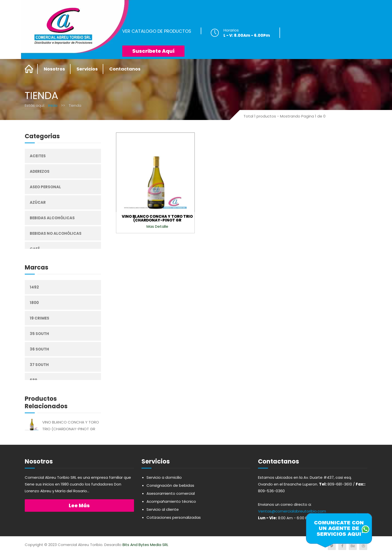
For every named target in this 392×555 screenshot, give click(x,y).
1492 (34, 287)
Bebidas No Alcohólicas (56, 233)
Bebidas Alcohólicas (52, 218)
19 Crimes (39, 318)
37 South (39, 365)
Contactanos (125, 69)
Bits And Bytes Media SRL (145, 545)
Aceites (38, 156)
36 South (39, 349)
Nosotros (54, 69)
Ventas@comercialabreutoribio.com (292, 511)
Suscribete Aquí (153, 51)
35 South (39, 334)
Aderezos (40, 171)
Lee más (79, 505)
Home (29, 69)
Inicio (53, 105)
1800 (34, 303)
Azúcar (38, 202)
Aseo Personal (45, 187)
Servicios (87, 69)
